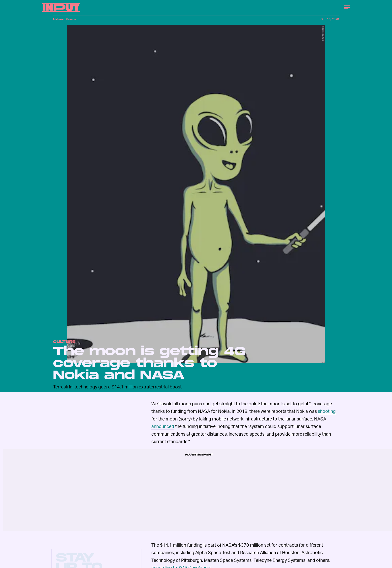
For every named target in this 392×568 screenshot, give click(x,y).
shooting (327, 411)
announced (163, 426)
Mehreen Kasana (64, 19)
